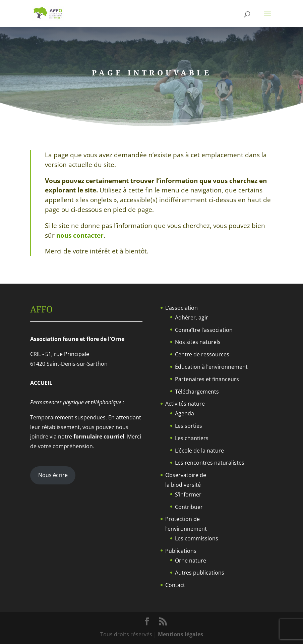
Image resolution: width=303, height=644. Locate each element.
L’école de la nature (199, 451)
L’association (181, 308)
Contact (175, 585)
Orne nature (191, 561)
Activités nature (185, 404)
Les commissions (197, 538)
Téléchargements (197, 392)
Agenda (185, 413)
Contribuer (189, 507)
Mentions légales (180, 634)
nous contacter (80, 235)
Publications (181, 551)
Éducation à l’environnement (211, 367)
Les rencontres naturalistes (210, 463)
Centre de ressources (202, 354)
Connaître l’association (204, 330)
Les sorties (189, 426)
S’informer (188, 494)
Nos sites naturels (198, 342)
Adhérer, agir (192, 317)
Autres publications (200, 573)
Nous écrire (53, 475)
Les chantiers (192, 438)
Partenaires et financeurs (207, 379)
